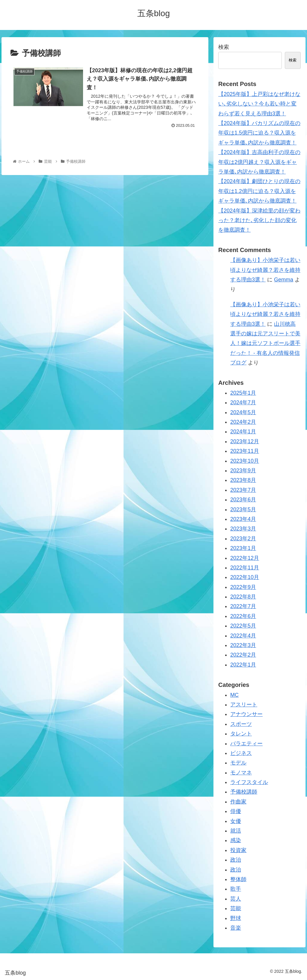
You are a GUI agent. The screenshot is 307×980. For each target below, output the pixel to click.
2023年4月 (243, 519)
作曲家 (238, 802)
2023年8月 (243, 480)
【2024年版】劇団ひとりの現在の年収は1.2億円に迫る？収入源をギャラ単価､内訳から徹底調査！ (259, 191)
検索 (224, 47)
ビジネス (241, 753)
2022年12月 (245, 558)
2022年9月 (243, 587)
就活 (236, 831)
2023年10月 (245, 461)
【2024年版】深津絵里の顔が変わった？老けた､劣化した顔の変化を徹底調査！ (259, 220)
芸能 (236, 908)
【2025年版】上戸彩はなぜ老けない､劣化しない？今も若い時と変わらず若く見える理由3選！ (259, 104)
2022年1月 (243, 665)
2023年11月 (245, 451)
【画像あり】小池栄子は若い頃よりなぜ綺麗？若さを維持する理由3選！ (265, 270)
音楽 (236, 928)
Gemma (284, 280)
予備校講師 (244, 792)
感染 (236, 840)
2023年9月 (243, 471)
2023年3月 (243, 529)
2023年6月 (243, 500)
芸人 (236, 899)
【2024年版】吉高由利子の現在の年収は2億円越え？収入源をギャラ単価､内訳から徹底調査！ (259, 162)
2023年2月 (243, 539)
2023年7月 (243, 490)
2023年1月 (243, 548)
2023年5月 (243, 509)
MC (234, 695)
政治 (236, 860)
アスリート (244, 705)
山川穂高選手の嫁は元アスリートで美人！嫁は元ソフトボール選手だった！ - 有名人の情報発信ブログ (265, 343)
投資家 (238, 850)
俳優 (236, 811)
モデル (238, 763)
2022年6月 (243, 616)
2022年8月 (243, 597)
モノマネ (241, 773)
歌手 (236, 889)
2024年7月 (243, 402)
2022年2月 (243, 655)
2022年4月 (243, 636)
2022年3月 (243, 645)
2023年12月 (245, 441)
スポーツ (241, 724)
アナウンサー (246, 714)
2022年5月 (243, 626)
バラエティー (246, 744)
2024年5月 (243, 412)
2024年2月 (243, 422)
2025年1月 (243, 393)
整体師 (238, 879)
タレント (241, 734)
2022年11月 (245, 568)
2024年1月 (243, 432)
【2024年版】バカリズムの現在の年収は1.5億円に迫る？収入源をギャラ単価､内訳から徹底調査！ (259, 133)
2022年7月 (243, 606)
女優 (236, 821)
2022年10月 (245, 577)
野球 (236, 918)
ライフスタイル (249, 782)
